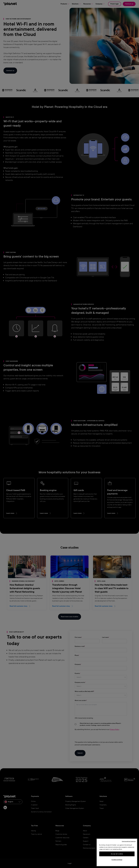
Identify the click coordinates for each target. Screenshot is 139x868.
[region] (117, 852)
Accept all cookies (117, 854)
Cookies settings (117, 860)
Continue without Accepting (129, 841)
